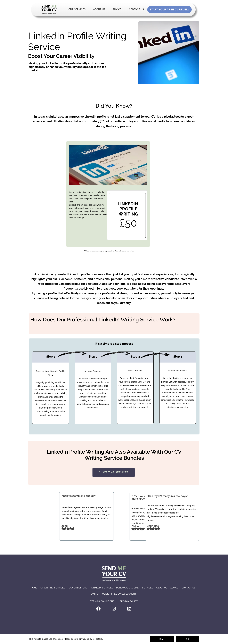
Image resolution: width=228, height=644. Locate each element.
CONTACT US (188, 588)
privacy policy (85, 639)
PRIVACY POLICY (129, 601)
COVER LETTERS (78, 588)
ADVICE (174, 588)
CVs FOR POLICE (100, 594)
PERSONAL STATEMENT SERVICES (135, 588)
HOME (34, 588)
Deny (162, 639)
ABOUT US (162, 588)
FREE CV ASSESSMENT (124, 594)
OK (187, 639)
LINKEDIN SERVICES (102, 588)
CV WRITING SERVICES (53, 588)
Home (49, 10)
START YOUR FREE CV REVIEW (169, 10)
